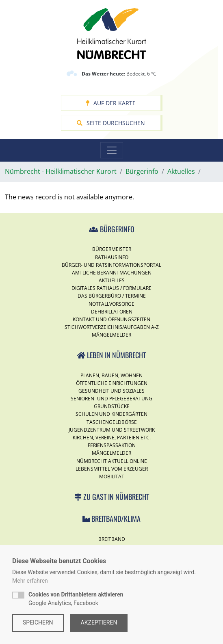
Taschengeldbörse (112, 422)
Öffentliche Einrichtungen (112, 383)
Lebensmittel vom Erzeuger (112, 469)
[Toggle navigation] (112, 150)
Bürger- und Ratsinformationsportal (111, 265)
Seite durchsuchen (111, 123)
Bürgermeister (112, 249)
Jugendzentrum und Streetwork (112, 430)
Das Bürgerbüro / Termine (112, 296)
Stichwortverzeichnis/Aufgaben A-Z (112, 327)
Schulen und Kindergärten (111, 414)
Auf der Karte (111, 103)
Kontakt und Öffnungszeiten (111, 319)
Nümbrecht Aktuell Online (112, 461)
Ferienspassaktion (112, 445)
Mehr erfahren (30, 581)
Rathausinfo (112, 257)
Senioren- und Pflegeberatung (111, 399)
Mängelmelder (111, 335)
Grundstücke (112, 406)
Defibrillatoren (112, 312)
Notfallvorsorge (111, 304)
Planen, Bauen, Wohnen (111, 375)
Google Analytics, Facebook (76, 599)
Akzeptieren (99, 622)
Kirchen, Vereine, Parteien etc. (112, 438)
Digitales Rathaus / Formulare (111, 288)
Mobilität (112, 477)
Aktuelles (112, 280)
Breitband (112, 539)
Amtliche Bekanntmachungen (112, 273)
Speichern (38, 622)
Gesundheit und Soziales (111, 391)
